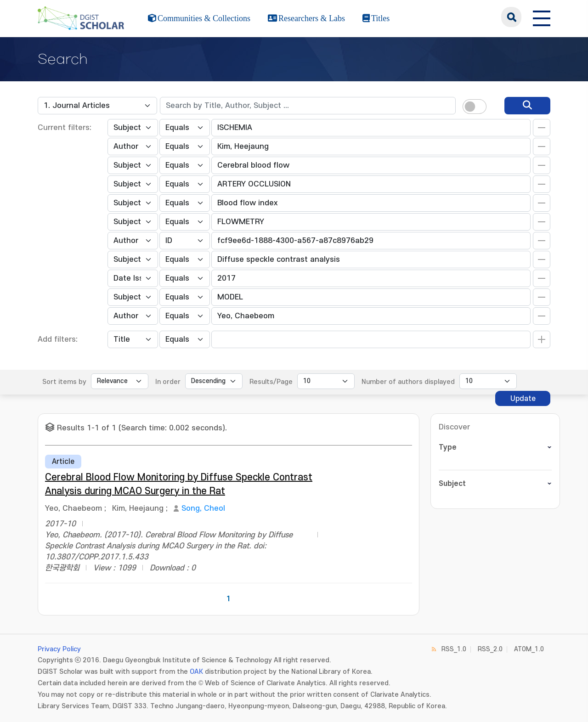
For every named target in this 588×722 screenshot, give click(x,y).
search (511, 17)
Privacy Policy (59, 649)
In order (168, 382)
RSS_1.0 (454, 649)
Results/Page (271, 382)
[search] (527, 106)
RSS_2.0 (490, 649)
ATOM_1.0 (529, 649)
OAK (196, 672)
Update (523, 399)
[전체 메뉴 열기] (542, 17)
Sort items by (64, 382)
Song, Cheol (203, 508)
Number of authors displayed (408, 382)
